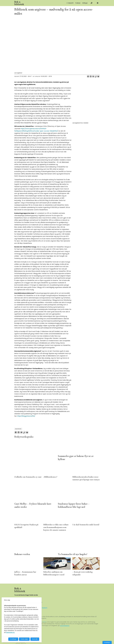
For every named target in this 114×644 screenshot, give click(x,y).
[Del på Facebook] (88, 76)
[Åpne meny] (98, 3)
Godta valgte (24, 639)
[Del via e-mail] (93, 76)
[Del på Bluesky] (98, 76)
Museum (45, 608)
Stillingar (85, 3)
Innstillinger (107, 642)
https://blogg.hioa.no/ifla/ (26, 416)
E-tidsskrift (70, 3)
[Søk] (92, 3)
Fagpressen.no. (10, 632)
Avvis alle (35, 639)
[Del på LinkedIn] (91, 76)
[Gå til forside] (32, 3)
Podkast (78, 3)
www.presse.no (65, 626)
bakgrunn (18, 429)
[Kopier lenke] (96, 76)
